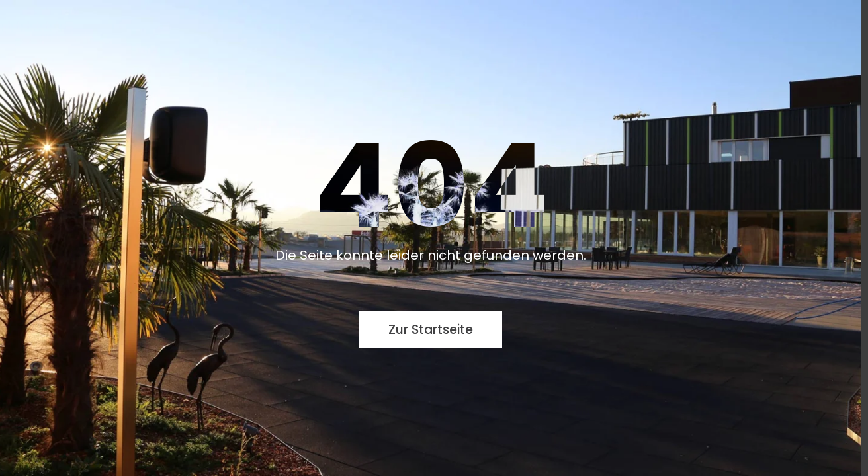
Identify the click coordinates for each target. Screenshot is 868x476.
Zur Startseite (431, 330)
